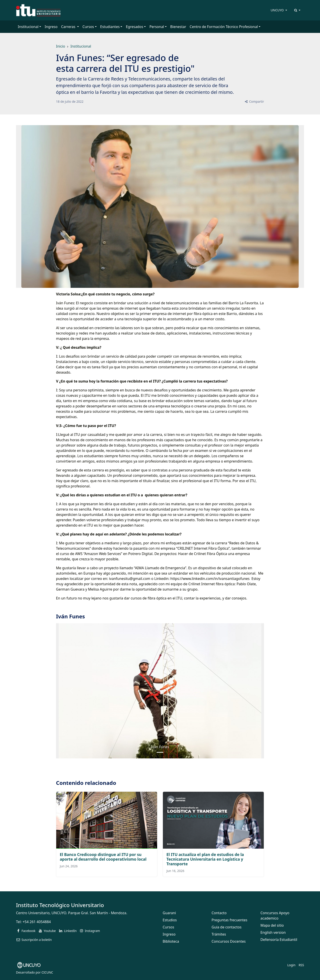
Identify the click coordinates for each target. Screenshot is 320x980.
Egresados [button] (134, 27)
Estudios (170, 920)
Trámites (219, 934)
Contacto (219, 913)
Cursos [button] (88, 27)
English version (273, 932)
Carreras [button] (69, 27)
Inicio (61, 46)
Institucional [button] (28, 27)
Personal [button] (157, 27)
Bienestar (178, 27)
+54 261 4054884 (37, 922)
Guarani (169, 913)
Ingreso (51, 27)
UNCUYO (278, 10)
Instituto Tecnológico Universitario (60, 905)
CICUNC (47, 972)
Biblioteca (171, 941)
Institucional (81, 46)
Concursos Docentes (229, 941)
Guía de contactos (227, 927)
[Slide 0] (160, 752)
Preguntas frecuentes (229, 920)
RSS (301, 965)
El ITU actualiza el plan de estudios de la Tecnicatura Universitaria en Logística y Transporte (205, 859)
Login (291, 965)
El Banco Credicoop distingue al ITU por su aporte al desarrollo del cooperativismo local (103, 857)
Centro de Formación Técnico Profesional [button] (224, 27)
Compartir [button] (254, 101)
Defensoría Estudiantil (279, 940)
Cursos (168, 927)
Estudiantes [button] (110, 27)
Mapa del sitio (272, 925)
